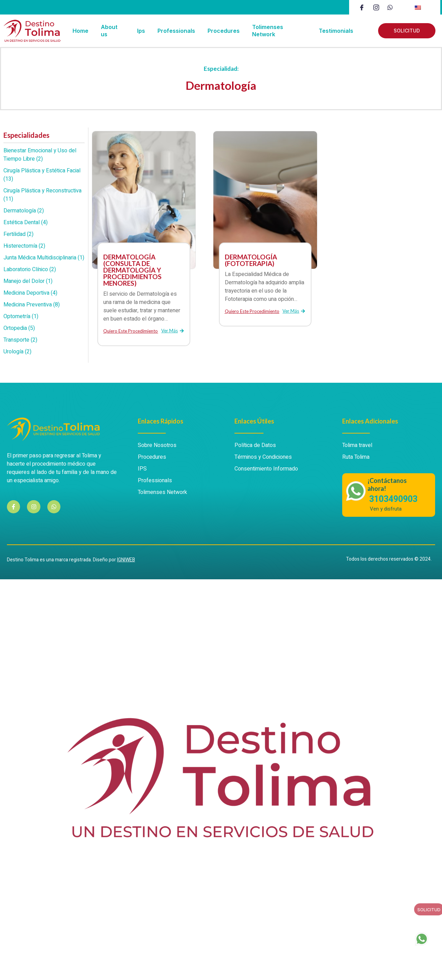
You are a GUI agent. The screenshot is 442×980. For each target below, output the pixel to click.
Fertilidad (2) (18, 234)
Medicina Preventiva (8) (32, 305)
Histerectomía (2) (24, 246)
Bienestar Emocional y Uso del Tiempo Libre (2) (40, 155)
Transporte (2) (20, 340)
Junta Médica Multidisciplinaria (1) (44, 258)
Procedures (224, 31)
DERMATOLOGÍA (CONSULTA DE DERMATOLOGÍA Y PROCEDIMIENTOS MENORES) (132, 270)
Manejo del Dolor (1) (28, 281)
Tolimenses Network (268, 31)
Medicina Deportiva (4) (30, 293)
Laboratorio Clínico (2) (30, 269)
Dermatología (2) (24, 211)
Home (80, 31)
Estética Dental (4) (26, 222)
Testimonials (336, 31)
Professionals (176, 31)
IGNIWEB (126, 560)
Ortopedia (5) (19, 328)
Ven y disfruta (386, 509)
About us (109, 31)
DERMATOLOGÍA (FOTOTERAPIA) (251, 260)
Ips (141, 31)
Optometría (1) (21, 316)
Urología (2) (17, 352)
